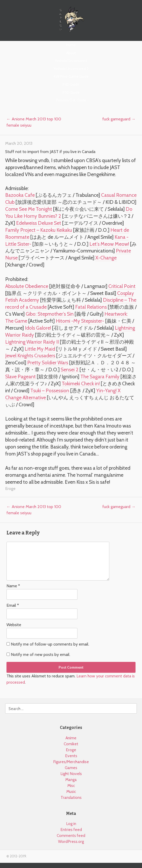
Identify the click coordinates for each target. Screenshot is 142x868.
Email (13, 605)
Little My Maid (40, 349)
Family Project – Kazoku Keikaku (39, 230)
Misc (71, 786)
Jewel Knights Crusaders (30, 356)
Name (13, 586)
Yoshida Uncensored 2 (71, 69)
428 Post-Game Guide (71, 76)
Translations (71, 797)
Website (14, 625)
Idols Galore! (38, 328)
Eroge (10, 489)
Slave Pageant (20, 377)
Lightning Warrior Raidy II (32, 342)
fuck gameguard (119, 119)
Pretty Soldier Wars (48, 363)
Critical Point (122, 286)
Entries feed (71, 830)
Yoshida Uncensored (71, 61)
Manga (71, 780)
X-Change (106, 258)
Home (71, 45)
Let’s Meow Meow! (109, 244)
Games (71, 768)
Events (71, 756)
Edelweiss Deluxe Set (39, 223)
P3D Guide (71, 84)
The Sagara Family (100, 377)
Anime (71, 738)
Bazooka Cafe (20, 195)
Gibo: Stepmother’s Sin (50, 314)
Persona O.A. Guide (71, 100)
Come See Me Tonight (29, 209)
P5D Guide (71, 92)
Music (71, 791)
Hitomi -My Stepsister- (80, 321)
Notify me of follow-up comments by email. (50, 644)
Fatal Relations (91, 307)
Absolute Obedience (27, 286)
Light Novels (71, 774)
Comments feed (71, 836)
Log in (71, 824)
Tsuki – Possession (50, 390)
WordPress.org (71, 841)
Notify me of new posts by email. (41, 654)
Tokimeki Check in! (81, 384)
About (71, 53)
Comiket (71, 744)
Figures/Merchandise (71, 762)
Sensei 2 (70, 370)
